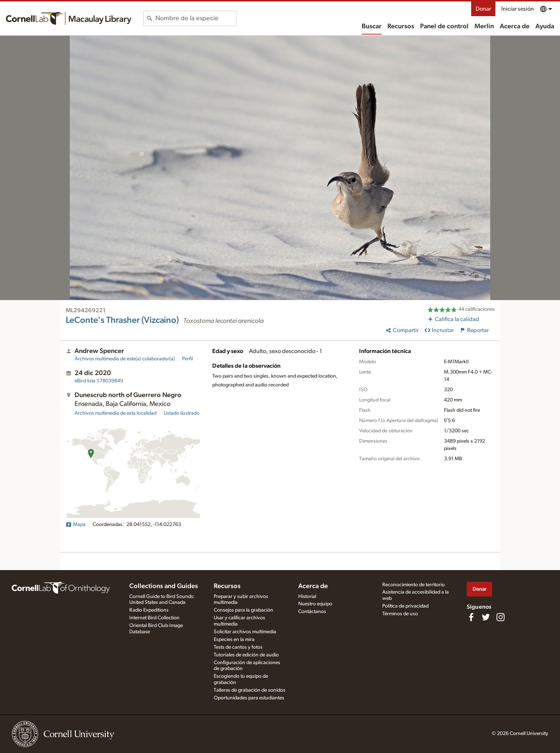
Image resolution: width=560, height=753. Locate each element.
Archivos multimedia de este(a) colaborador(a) (125, 359)
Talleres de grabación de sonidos (250, 690)
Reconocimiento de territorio (413, 585)
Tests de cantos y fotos (238, 647)
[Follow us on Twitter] (486, 617)
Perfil (187, 359)
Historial (307, 597)
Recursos (401, 26)
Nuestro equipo (315, 604)
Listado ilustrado (182, 413)
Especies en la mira (234, 639)
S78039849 (99, 381)
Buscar (372, 26)
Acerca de (515, 26)
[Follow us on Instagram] (501, 617)
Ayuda (545, 26)
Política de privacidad (405, 606)
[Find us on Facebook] (471, 617)
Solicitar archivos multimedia (245, 632)
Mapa (76, 525)
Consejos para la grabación (243, 610)
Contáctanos (312, 612)
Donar (483, 9)
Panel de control (444, 26)
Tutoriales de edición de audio (246, 655)
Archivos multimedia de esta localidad (115, 413)
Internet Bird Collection (154, 618)
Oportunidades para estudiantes (249, 698)
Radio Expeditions (149, 610)
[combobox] (196, 18)
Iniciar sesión (518, 9)
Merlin (484, 26)
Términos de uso (400, 614)
